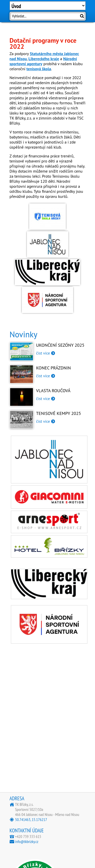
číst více (43, 353)
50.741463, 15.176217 (31, 819)
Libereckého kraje (44, 59)
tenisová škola (39, 69)
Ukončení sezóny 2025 (60, 345)
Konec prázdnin (54, 368)
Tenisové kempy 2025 (59, 413)
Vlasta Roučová (53, 391)
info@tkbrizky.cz (27, 841)
